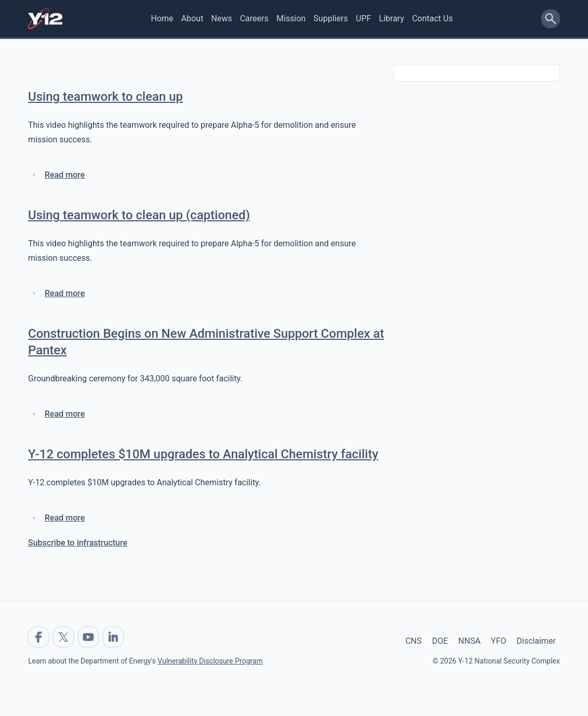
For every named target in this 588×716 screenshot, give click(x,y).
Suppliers (331, 18)
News (222, 18)
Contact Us (432, 18)
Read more (65, 175)
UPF (363, 18)
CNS (413, 641)
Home (162, 18)
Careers (254, 18)
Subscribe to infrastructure (78, 543)
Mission (291, 18)
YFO (498, 641)
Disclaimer (536, 641)
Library (392, 18)
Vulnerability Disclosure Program (210, 661)
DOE (440, 641)
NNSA (469, 641)
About (192, 18)
